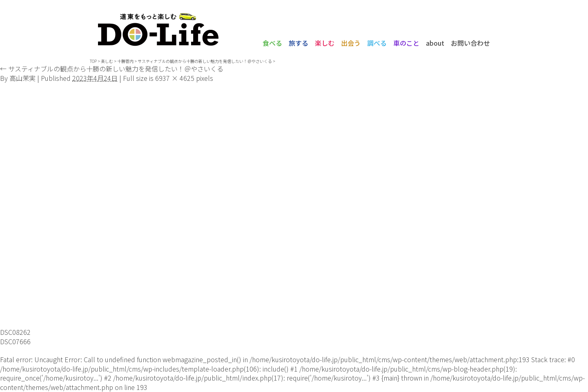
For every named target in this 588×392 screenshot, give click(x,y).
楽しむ (325, 43)
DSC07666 (15, 341)
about (435, 43)
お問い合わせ (470, 43)
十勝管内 (125, 61)
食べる (272, 43)
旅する (298, 43)
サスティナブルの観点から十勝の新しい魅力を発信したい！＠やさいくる (205, 61)
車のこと (406, 43)
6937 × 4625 (175, 78)
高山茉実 (22, 78)
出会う (351, 43)
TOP (93, 61)
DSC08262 (15, 332)
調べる (377, 43)
